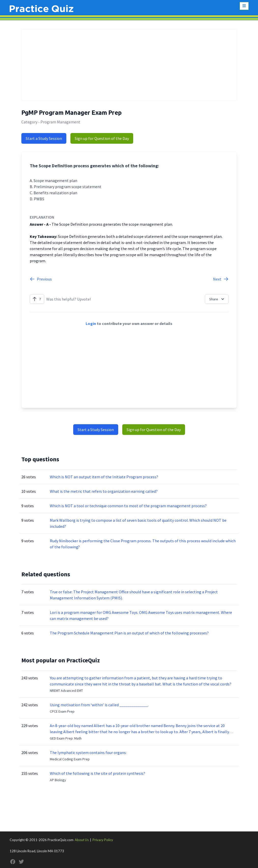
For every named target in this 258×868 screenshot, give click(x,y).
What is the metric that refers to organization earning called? (104, 491)
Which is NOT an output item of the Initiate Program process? (104, 477)
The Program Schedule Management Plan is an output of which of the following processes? (129, 633)
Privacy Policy (103, 840)
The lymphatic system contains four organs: (88, 752)
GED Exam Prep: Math (66, 738)
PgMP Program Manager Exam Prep (72, 113)
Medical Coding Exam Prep (70, 759)
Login (91, 323)
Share (217, 299)
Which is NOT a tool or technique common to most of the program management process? (128, 506)
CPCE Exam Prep (62, 711)
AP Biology (58, 780)
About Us (82, 840)
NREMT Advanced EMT (66, 691)
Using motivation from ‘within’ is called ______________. (99, 705)
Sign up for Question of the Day (102, 138)
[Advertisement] (129, 65)
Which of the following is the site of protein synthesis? (97, 773)
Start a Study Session (44, 138)
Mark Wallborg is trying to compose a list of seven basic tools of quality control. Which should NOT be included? (138, 523)
